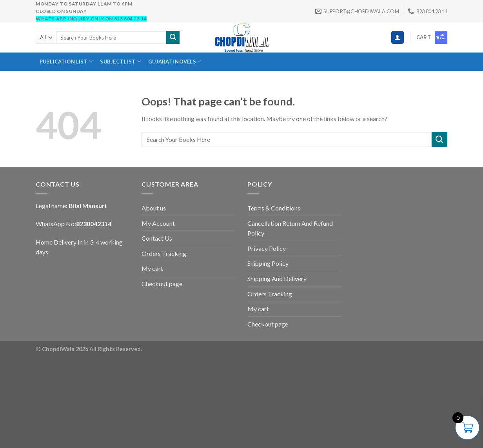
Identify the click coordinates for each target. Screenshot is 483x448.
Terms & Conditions (274, 208)
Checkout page (162, 284)
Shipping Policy (268, 263)
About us (154, 208)
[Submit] (173, 38)
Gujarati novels (175, 61)
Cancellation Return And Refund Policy (290, 228)
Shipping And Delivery (277, 278)
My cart (152, 268)
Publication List (66, 61)
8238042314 (94, 224)
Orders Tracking (164, 253)
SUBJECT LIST (120, 61)
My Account (158, 223)
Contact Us (157, 238)
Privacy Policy (267, 248)
